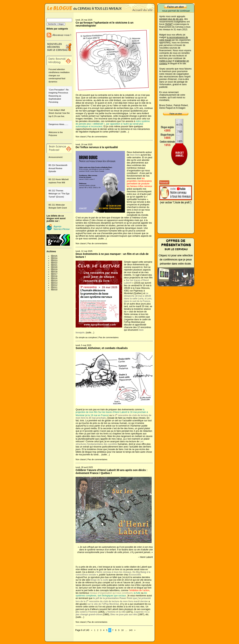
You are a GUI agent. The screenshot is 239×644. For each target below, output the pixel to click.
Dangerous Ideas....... (58, 124)
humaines (110, 443)
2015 (55, 278)
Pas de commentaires (97, 137)
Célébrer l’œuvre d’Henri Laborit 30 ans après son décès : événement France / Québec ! (111, 472)
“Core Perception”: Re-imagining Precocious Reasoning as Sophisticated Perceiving (59, 96)
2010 (55, 290)
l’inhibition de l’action (139, 590)
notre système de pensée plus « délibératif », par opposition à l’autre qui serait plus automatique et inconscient (113, 124)
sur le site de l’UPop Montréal (103, 604)
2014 (55, 281)
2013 (55, 283)
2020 (55, 267)
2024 (55, 258)
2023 (55, 260)
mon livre (135, 155)
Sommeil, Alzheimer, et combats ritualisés (102, 348)
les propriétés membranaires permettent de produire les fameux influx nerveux (139, 182)
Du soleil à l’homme (87, 612)
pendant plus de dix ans (171, 19)
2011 (55, 287)
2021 (55, 265)
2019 (55, 269)
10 (122, 630)
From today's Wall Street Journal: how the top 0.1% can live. (59, 113)
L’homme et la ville (116, 612)
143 (131, 630)
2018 (55, 272)
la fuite (137, 593)
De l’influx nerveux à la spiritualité (97, 147)
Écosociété (135, 575)
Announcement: (56, 157)
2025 (55, 256)
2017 (55, 274)
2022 (55, 263)
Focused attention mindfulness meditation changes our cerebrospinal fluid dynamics (59, 75)
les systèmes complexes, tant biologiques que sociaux (111, 594)
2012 (55, 285)
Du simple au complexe (86, 337)
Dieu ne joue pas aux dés (124, 614)
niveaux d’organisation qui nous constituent (111, 593)
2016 (55, 276)
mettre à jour (166, 61)
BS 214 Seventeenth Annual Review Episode (58, 168)
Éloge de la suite (99, 580)
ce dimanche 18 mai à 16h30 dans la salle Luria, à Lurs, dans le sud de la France (138, 297)
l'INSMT (169, 24)
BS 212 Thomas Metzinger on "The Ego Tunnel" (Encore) (59, 194)
